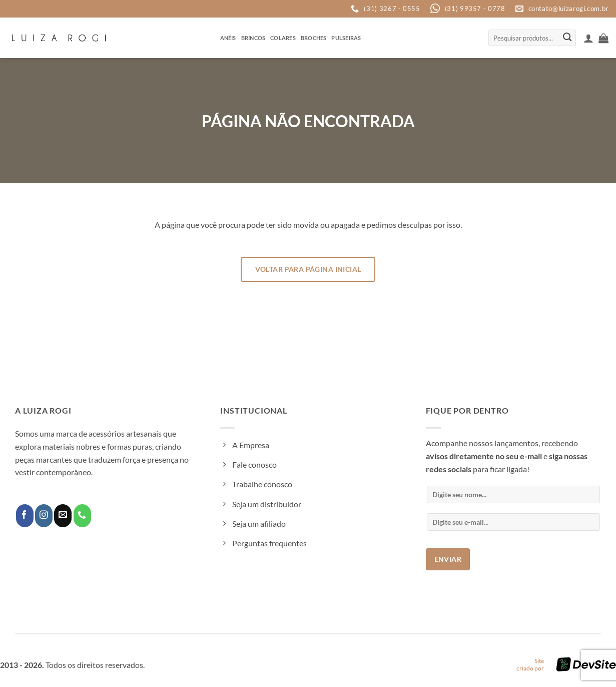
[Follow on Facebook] (25, 516)
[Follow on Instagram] (44, 516)
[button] (588, 38)
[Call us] (82, 516)
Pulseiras (346, 38)
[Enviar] (567, 38)
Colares (283, 38)
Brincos (253, 38)
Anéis (228, 38)
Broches (314, 38)
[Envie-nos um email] (63, 516)
